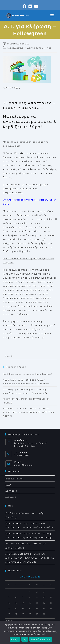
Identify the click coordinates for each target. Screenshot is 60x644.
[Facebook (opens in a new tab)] (25, 6)
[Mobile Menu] (52, 15)
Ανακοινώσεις (15, 48)
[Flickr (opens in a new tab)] (30, 6)
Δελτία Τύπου (35, 48)
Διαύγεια (11, 497)
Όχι (25, 639)
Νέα (49, 48)
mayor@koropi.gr (24, 465)
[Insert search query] (30, 356)
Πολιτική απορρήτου (41, 639)
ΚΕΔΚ (8, 485)
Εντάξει (15, 639)
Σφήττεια (11, 491)
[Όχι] (56, 632)
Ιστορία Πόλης (14, 479)
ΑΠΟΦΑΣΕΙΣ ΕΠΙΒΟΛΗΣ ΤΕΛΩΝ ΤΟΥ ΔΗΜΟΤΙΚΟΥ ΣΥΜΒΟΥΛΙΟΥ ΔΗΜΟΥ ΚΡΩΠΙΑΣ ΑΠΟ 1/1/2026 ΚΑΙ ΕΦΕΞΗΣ (29, 412)
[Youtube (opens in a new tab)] (36, 6)
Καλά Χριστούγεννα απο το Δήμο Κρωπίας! (28, 374)
